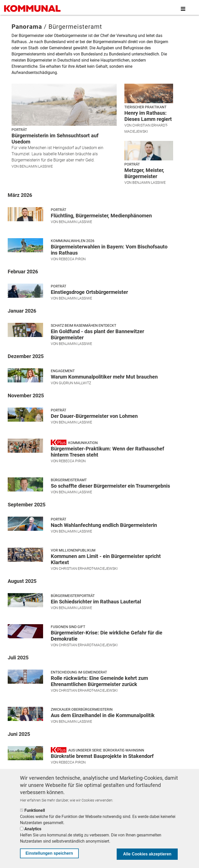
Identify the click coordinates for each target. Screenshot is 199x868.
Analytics (33, 829)
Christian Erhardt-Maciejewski (88, 568)
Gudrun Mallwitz (75, 383)
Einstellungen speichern (49, 853)
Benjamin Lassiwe (36, 166)
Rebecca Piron (72, 259)
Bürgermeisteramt (69, 480)
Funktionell (35, 810)
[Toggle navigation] (183, 9)
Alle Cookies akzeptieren (147, 854)
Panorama (27, 27)
